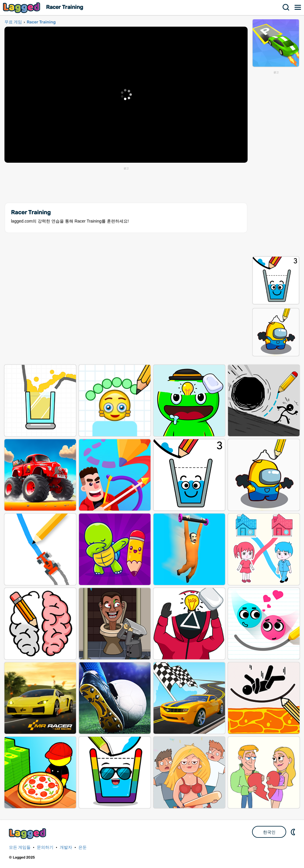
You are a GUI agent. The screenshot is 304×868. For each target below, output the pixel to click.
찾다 (286, 7)
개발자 (66, 847)
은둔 (83, 847)
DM (294, 832)
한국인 (269, 832)
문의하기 (45, 847)
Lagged (22, 8)
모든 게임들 (20, 847)
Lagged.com (28, 833)
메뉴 (298, 7)
